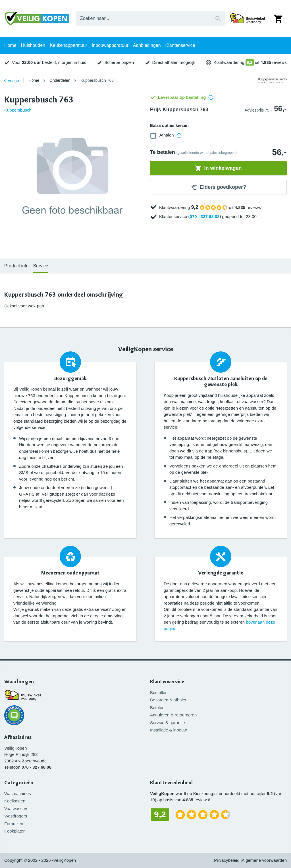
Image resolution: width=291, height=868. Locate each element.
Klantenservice (167, 682)
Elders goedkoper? (218, 187)
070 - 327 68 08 (205, 216)
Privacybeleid (227, 860)
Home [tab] (10, 45)
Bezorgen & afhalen (169, 700)
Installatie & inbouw (168, 730)
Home (34, 80)
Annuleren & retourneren (173, 715)
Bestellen (159, 692)
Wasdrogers (16, 816)
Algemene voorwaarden (264, 860)
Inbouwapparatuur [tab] (110, 45)
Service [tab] (40, 266)
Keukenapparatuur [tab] (68, 45)
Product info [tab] (16, 266)
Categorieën (19, 783)
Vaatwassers (16, 809)
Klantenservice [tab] (180, 45)
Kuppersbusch (18, 110)
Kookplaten (15, 831)
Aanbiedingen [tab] (147, 45)
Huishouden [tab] (33, 45)
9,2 (250, 62)
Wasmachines (18, 793)
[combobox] (150, 18)
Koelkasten (15, 801)
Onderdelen (60, 80)
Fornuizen (14, 824)
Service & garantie (168, 723)
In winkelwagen (218, 168)
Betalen (157, 707)
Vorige (11, 81)
